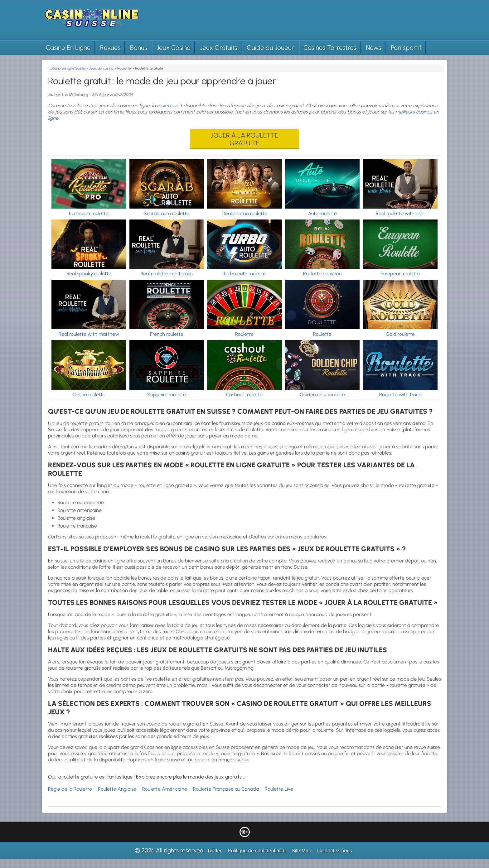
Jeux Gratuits (219, 48)
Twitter (214, 851)
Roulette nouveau (322, 274)
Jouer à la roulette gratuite (244, 139)
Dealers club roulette (244, 213)
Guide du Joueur (270, 48)
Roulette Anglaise (117, 789)
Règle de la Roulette (70, 789)
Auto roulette (322, 213)
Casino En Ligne (68, 48)
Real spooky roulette (89, 274)
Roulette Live (279, 789)
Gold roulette (400, 334)
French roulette (167, 334)
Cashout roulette (244, 395)
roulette (165, 106)
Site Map (301, 851)
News (374, 48)
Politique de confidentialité (257, 851)
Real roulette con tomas (167, 274)
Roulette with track (400, 395)
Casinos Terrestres (330, 48)
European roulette (89, 213)
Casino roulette (89, 395)
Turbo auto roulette (244, 274)
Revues (110, 48)
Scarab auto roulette (167, 213)
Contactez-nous (335, 851)
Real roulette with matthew (89, 334)
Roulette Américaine (165, 789)
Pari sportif (406, 48)
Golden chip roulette (322, 395)
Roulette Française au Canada (226, 789)
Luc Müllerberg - (77, 95)
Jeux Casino (174, 48)
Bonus (139, 48)
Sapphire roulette (167, 395)
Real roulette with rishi (400, 213)
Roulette (244, 334)
